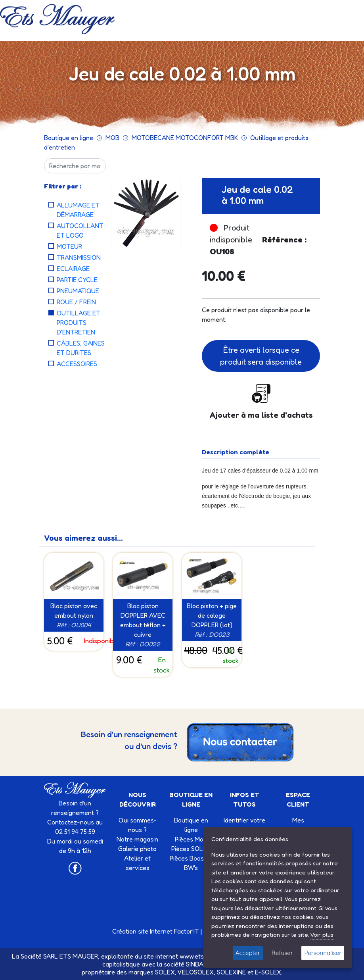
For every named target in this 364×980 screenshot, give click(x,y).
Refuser (282, 953)
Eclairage (73, 269)
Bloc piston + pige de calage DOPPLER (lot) (212, 615)
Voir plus (322, 935)
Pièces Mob (191, 839)
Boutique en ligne (69, 138)
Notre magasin (137, 839)
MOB (112, 138)
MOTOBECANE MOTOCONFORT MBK (185, 138)
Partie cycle (77, 280)
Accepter (248, 953)
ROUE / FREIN (76, 302)
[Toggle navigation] (172, 25)
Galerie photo (137, 849)
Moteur (69, 246)
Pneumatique (78, 291)
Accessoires (77, 364)
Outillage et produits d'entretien (79, 323)
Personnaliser (323, 953)
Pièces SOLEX (191, 849)
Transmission (79, 257)
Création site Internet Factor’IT (156, 931)
